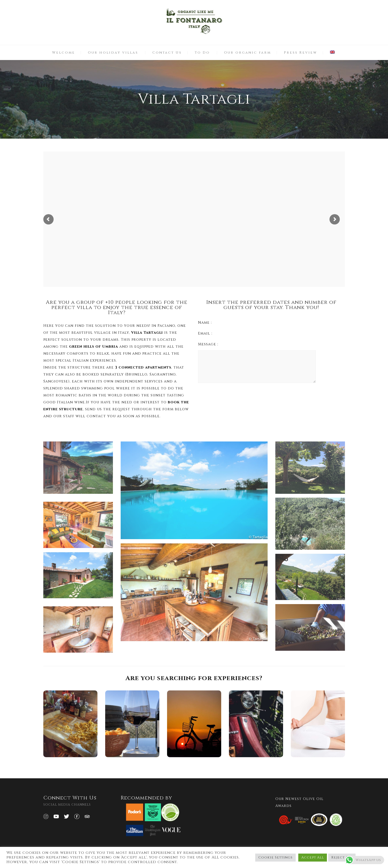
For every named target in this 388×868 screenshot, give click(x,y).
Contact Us (167, 53)
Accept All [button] (313, 857)
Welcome (64, 53)
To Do (202, 53)
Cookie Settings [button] (275, 857)
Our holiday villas (113, 53)
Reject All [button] (342, 857)
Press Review (300, 53)
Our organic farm (247, 53)
